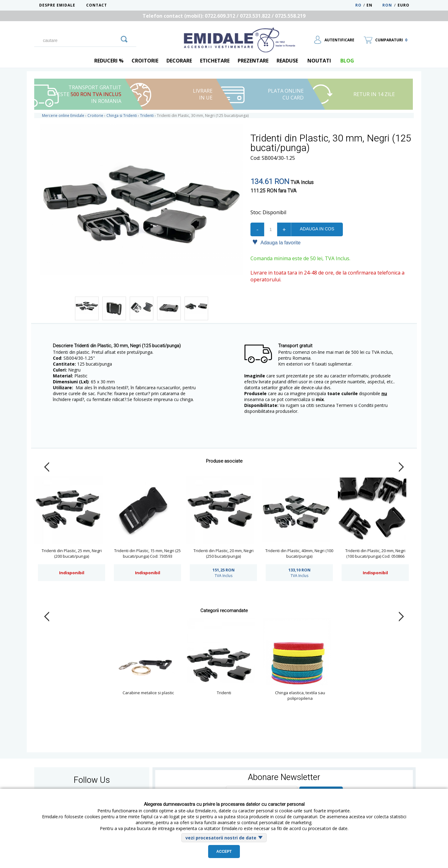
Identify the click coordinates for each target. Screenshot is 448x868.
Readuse (287, 61)
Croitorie (145, 61)
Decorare (179, 61)
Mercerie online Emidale (63, 115)
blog (347, 61)
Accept (224, 852)
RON (387, 5)
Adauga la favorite (276, 242)
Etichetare (215, 61)
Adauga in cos (317, 229)
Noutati (319, 61)
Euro (404, 5)
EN (374, 5)
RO (358, 5)
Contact (97, 5)
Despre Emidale (57, 5)
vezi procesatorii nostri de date (221, 838)
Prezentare (253, 61)
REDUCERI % (109, 61)
